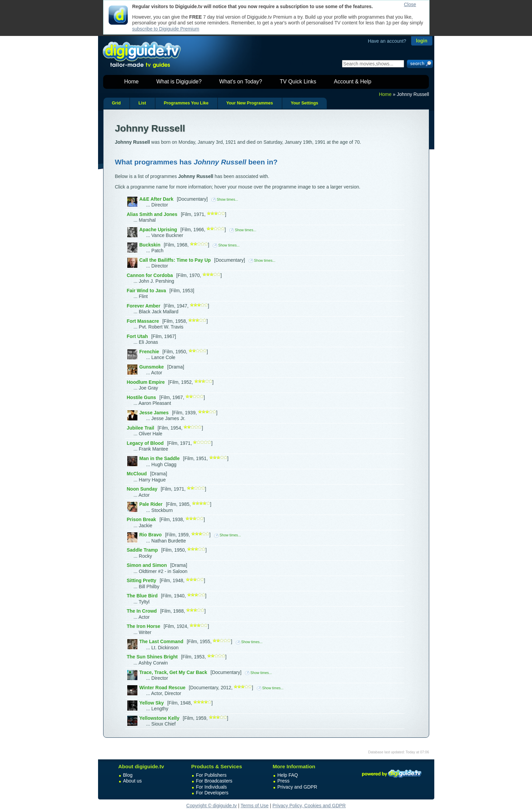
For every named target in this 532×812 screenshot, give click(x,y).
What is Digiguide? (179, 82)
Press (284, 781)
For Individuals (212, 787)
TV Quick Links (298, 82)
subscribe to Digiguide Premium (166, 29)
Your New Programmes (250, 103)
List (142, 103)
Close (410, 4)
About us (132, 781)
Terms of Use (254, 806)
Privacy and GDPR (297, 787)
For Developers (212, 793)
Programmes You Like (186, 103)
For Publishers (211, 775)
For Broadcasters (214, 781)
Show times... (225, 199)
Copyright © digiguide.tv (212, 806)
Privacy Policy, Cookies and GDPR (309, 806)
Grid (116, 103)
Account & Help (353, 82)
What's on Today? (241, 82)
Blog (128, 775)
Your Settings (305, 103)
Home (131, 82)
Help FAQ (288, 775)
